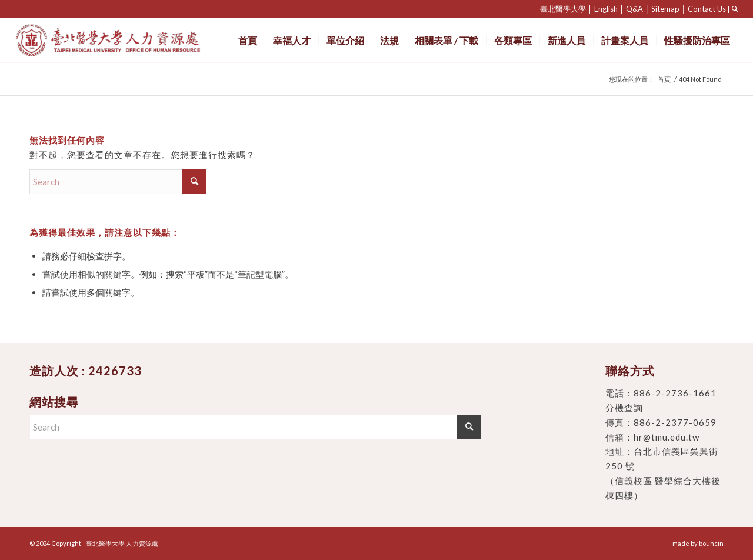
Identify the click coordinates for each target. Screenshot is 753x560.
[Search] (118, 182)
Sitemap (665, 9)
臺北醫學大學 (563, 9)
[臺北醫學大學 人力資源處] (134, 40)
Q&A (634, 9)
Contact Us (707, 9)
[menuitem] (248, 40)
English (606, 9)
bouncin (711, 543)
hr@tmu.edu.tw (667, 437)
